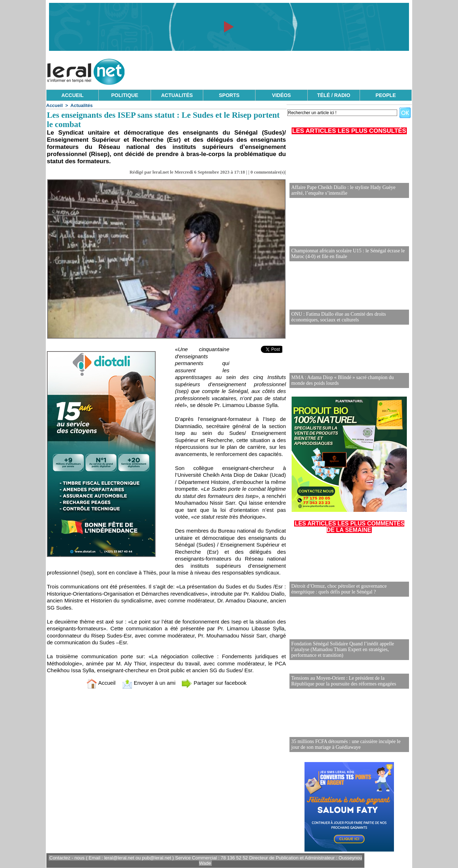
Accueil (54, 105)
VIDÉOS (281, 95)
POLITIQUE (125, 95)
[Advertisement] (282, 70)
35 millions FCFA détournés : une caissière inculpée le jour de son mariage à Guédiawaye (346, 744)
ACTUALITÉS (177, 95)
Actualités (82, 105)
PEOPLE (386, 95)
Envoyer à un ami (149, 683)
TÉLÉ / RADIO (334, 95)
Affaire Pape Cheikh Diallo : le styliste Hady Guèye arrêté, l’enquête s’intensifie (343, 190)
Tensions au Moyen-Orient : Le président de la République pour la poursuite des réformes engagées (344, 681)
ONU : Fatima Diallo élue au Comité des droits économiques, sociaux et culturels (338, 317)
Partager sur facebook (214, 683)
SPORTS (229, 95)
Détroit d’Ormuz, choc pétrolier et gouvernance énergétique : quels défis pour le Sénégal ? (339, 589)
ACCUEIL (72, 95)
